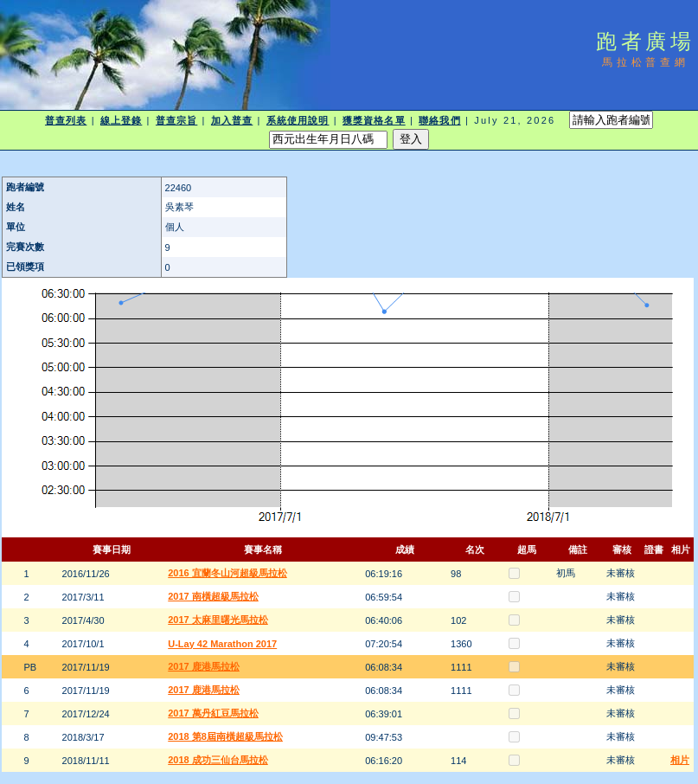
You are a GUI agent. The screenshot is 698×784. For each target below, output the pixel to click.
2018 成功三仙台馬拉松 (218, 760)
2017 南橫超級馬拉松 (213, 596)
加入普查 (232, 120)
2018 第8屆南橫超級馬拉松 (225, 736)
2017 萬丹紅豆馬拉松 (213, 713)
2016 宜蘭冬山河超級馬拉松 (227, 573)
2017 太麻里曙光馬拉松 (218, 620)
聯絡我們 (439, 120)
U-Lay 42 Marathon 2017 (222, 644)
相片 (680, 760)
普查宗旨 (176, 120)
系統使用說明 (298, 120)
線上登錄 (121, 120)
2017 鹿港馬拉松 (204, 666)
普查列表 (66, 120)
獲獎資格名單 (374, 120)
